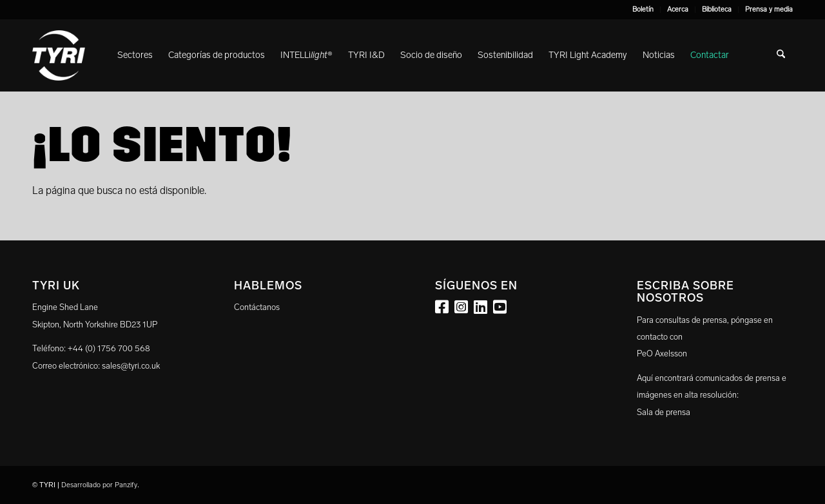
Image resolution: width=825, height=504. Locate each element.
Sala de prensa (664, 412)
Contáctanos (257, 307)
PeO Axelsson (662, 354)
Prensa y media (769, 9)
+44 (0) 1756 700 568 (109, 348)
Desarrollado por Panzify (99, 485)
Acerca (678, 9)
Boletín (643, 9)
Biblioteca (717, 9)
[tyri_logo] (59, 55)
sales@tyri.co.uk (131, 366)
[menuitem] (643, 10)
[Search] (781, 55)
